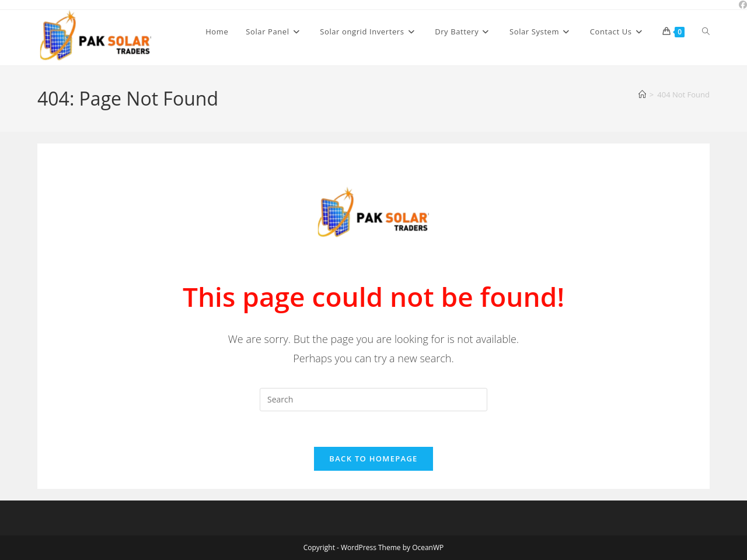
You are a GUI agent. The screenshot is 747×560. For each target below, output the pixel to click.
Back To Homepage (373, 459)
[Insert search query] (373, 400)
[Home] (642, 94)
